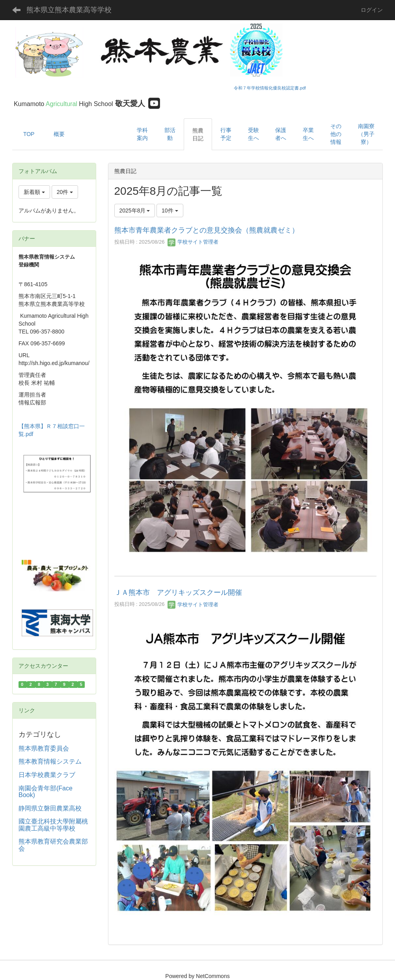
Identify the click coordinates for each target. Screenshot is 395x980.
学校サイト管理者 (193, 242)
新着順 (34, 192)
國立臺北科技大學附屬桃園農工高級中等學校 (53, 825)
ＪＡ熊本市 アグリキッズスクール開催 (178, 592)
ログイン (372, 10)
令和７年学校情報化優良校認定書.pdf (270, 88)
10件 (170, 211)
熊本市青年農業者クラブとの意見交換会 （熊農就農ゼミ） (207, 230)
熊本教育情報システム (50, 761)
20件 (65, 192)
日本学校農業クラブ (47, 775)
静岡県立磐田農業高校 (50, 808)
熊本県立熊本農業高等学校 (69, 10)
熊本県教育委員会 (44, 748)
